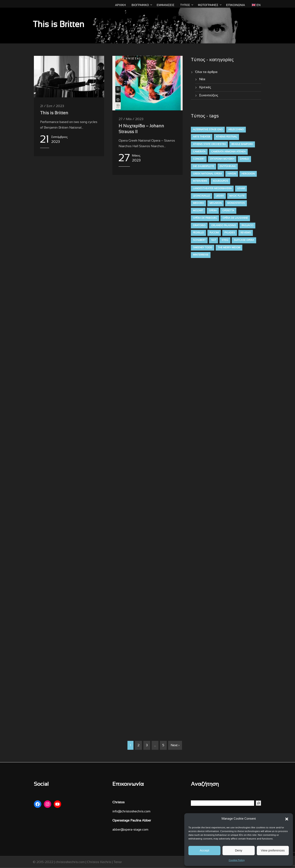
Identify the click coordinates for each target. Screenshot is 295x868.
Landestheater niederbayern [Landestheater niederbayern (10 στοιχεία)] (212, 189)
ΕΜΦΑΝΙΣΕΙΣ (166, 5)
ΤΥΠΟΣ (185, 5)
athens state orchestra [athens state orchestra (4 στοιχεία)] (209, 144)
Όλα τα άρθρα (206, 72)
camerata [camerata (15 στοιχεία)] (199, 152)
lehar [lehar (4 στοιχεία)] (241, 189)
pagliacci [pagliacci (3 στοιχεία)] (247, 226)
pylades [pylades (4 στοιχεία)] (230, 233)
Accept (205, 850)
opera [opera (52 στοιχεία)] (213, 211)
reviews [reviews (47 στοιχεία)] (246, 233)
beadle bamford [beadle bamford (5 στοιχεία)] (242, 144)
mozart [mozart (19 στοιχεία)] (198, 211)
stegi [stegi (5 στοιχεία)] (225, 240)
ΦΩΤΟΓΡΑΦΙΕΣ (208, 5)
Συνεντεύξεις (209, 95)
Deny (238, 850)
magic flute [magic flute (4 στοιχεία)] (237, 196)
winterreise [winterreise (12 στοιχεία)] (201, 255)
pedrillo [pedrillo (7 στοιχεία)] (198, 233)
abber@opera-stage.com (130, 830)
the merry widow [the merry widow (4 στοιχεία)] (229, 248)
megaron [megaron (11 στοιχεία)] (216, 203)
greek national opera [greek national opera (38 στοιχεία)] (207, 174)
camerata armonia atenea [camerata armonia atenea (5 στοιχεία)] (228, 152)
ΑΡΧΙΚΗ (120, 5)
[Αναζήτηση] (258, 803)
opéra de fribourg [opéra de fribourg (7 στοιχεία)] (205, 218)
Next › (175, 745)
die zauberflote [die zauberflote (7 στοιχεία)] (203, 166)
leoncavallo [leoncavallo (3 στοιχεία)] (202, 196)
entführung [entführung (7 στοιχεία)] (228, 166)
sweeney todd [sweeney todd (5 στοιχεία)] (203, 248)
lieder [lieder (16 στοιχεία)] (220, 196)
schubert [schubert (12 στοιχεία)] (199, 240)
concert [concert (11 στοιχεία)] (199, 159)
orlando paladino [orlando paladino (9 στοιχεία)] (224, 226)
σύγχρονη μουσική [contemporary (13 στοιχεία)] (222, 159)
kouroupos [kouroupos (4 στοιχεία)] (220, 181)
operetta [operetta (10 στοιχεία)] (228, 211)
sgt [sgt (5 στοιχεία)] (214, 240)
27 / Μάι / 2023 (131, 119)
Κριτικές (205, 87)
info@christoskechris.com (131, 811)
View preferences (273, 850)
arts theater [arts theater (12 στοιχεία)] (202, 137)
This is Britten (54, 113)
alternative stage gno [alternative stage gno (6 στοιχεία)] (208, 130)
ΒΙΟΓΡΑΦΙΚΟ (140, 5)
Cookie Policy (237, 860)
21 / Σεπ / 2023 (52, 106)
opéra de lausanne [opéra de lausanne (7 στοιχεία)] (235, 218)
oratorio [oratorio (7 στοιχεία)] (199, 226)
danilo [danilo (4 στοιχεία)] (244, 159)
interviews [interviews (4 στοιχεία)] (200, 181)
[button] (287, 819)
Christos (118, 802)
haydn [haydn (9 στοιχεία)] (232, 174)
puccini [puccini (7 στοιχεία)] (214, 233)
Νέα (202, 79)
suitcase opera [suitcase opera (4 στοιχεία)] (244, 240)
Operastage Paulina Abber (132, 821)
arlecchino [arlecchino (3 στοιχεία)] (236, 130)
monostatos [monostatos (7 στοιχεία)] (236, 203)
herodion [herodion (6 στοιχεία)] (248, 174)
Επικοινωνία (236, 5)
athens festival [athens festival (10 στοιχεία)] (226, 137)
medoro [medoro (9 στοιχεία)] (198, 203)
